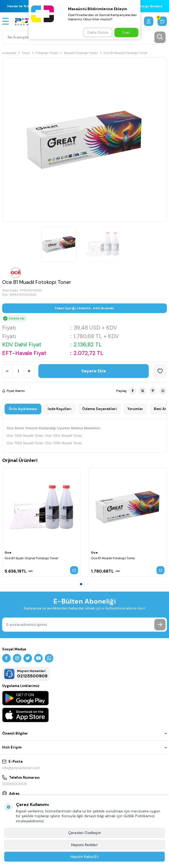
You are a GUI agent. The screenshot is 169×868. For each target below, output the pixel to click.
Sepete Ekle (94, 371)
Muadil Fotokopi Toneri (81, 53)
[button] (81, 584)
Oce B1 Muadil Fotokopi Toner (113, 558)
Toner (26, 53)
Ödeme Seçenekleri (99, 409)
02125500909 (14, 784)
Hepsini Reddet (84, 845)
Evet (126, 32)
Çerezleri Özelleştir (85, 833)
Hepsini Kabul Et (84, 857)
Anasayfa (9, 53)
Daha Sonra (98, 32)
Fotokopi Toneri (47, 53)
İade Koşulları (60, 409)
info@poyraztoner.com (21, 768)
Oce (8, 553)
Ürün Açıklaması (23, 409)
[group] (84, 140)
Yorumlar (135, 409)
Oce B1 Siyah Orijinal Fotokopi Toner (31, 558)
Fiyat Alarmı (13, 391)
